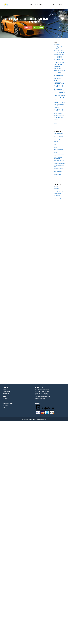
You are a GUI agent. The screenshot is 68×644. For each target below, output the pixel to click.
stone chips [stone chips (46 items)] (61, 102)
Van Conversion (57, 195)
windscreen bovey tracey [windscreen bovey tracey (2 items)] (58, 112)
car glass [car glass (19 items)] (59, 53)
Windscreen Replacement (59, 199)
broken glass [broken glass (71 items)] (58, 50)
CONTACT (62, 5)
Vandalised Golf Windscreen (59, 164)
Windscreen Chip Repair (59, 197)
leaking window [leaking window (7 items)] (62, 71)
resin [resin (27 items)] (55, 93)
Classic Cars (56, 188)
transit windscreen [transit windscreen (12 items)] (58, 104)
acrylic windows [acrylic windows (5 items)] (57, 45)
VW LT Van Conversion (58, 149)
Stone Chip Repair (39, 27)
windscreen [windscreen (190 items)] (59, 110)
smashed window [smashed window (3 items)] (57, 98)
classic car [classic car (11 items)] (61, 55)
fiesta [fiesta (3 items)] (58, 63)
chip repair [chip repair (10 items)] (56, 55)
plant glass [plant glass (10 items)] (56, 78)
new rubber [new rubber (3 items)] (56, 73)
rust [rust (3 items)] (58, 93)
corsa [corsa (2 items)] (55, 57)
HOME (31, 5)
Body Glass (56, 187)
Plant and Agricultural (58, 192)
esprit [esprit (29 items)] (55, 62)
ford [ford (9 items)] (60, 62)
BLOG (54, 5)
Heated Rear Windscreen (59, 190)
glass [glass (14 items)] (63, 62)
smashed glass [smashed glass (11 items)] (61, 95)
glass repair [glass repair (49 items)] (58, 65)
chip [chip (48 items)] (63, 53)
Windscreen (28, 27)
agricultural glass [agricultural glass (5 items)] (60, 46)
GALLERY (48, 5)
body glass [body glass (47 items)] (57, 48)
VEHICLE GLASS (40, 5)
